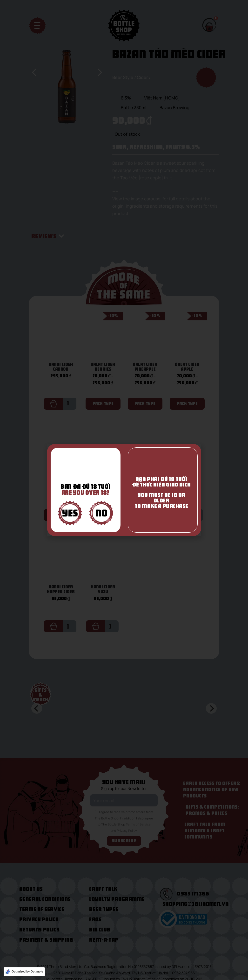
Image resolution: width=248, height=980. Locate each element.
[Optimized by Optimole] (24, 972)
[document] (124, 490)
